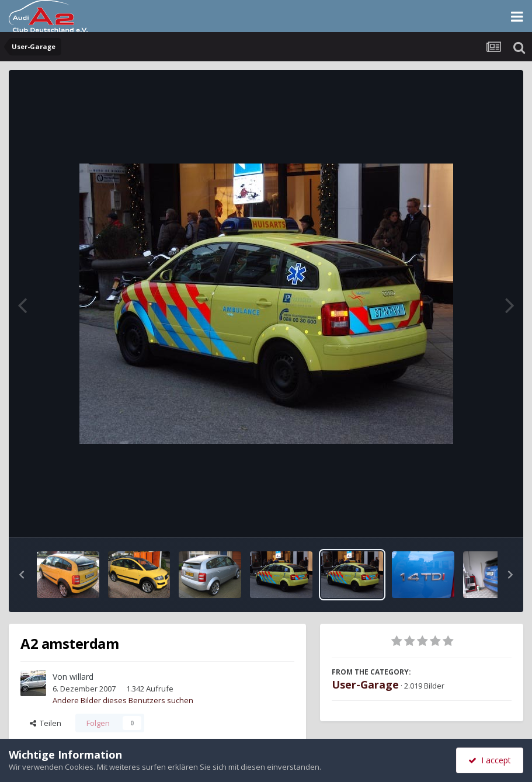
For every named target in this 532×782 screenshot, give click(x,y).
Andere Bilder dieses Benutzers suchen (123, 700)
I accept (490, 760)
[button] (22, 575)
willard (81, 677)
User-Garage (365, 684)
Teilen (46, 723)
